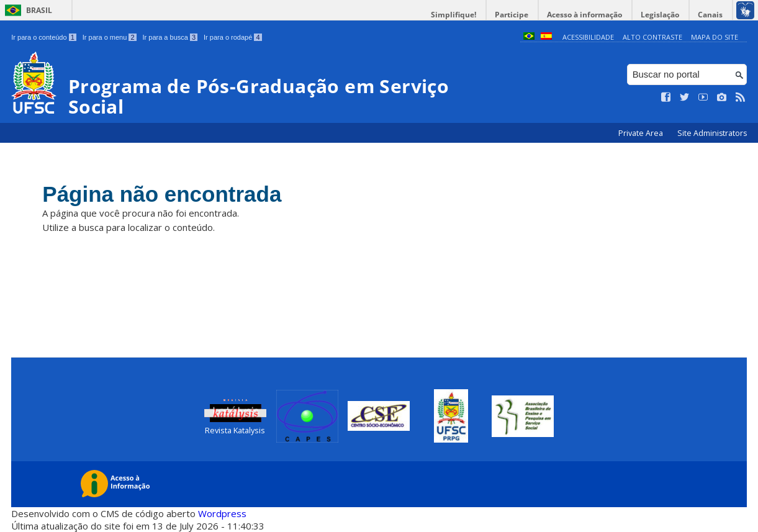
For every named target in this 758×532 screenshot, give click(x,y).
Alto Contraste (652, 37)
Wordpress (222, 513)
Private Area (642, 133)
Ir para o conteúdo (43, 37)
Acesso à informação (584, 15)
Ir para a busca (170, 37)
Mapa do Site (715, 37)
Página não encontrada (162, 194)
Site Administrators (712, 133)
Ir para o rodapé (232, 37)
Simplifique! (453, 15)
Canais (710, 15)
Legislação (660, 15)
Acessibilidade (588, 37)
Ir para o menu (110, 37)
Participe (512, 15)
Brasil (39, 10)
